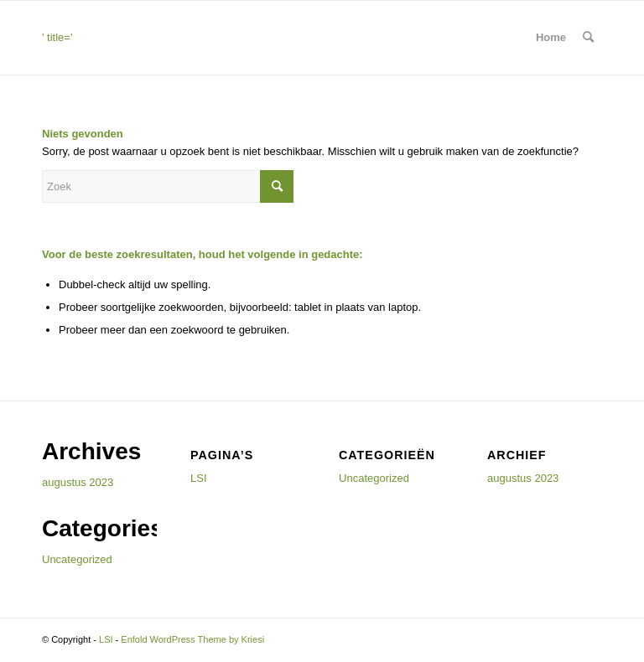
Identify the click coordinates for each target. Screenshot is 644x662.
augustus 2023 (78, 482)
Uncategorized (77, 559)
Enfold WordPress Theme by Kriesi (192, 639)
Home (551, 37)
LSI (199, 478)
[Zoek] (588, 38)
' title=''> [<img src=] (122, 53)
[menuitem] (588, 38)
